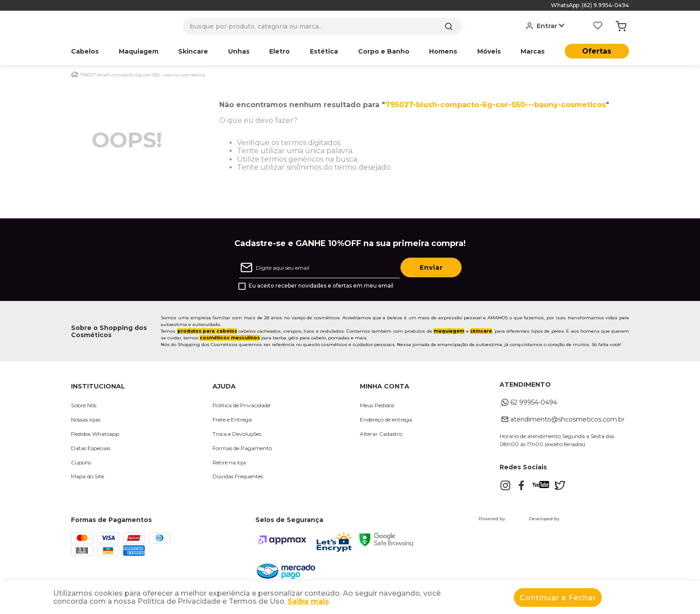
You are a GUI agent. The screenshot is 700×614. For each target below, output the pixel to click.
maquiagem (449, 331)
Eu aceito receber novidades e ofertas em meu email (321, 286)
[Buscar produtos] (449, 26)
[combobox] (322, 26)
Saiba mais (308, 601)
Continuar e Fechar (558, 598)
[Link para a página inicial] (75, 74)
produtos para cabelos (207, 331)
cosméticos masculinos (230, 338)
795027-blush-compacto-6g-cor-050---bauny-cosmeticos (142, 75)
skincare (481, 331)
